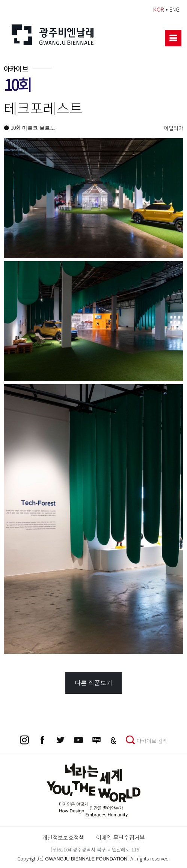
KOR (159, 9)
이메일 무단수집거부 (121, 837)
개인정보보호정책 (63, 837)
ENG (174, 9)
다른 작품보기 (93, 683)
